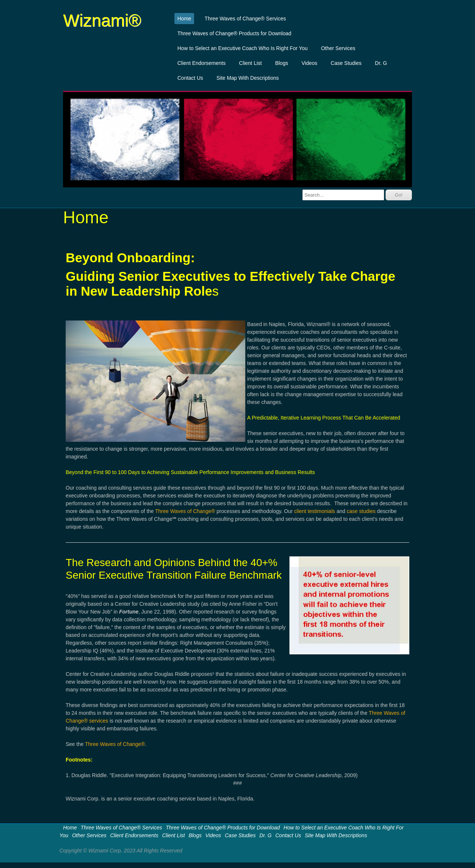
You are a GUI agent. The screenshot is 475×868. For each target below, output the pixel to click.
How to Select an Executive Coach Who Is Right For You (243, 48)
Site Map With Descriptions (248, 78)
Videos (309, 63)
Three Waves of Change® (186, 511)
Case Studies (346, 63)
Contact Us (190, 78)
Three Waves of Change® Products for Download (234, 33)
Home (184, 19)
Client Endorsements (202, 63)
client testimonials (315, 511)
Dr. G (381, 63)
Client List (250, 63)
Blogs (281, 63)
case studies (361, 511)
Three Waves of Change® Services (245, 19)
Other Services (338, 48)
